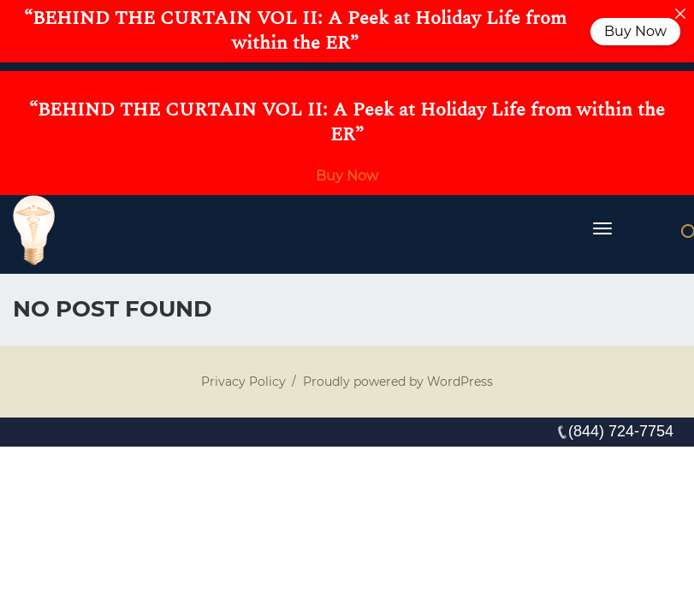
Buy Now (347, 176)
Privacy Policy (243, 382)
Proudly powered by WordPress (398, 382)
